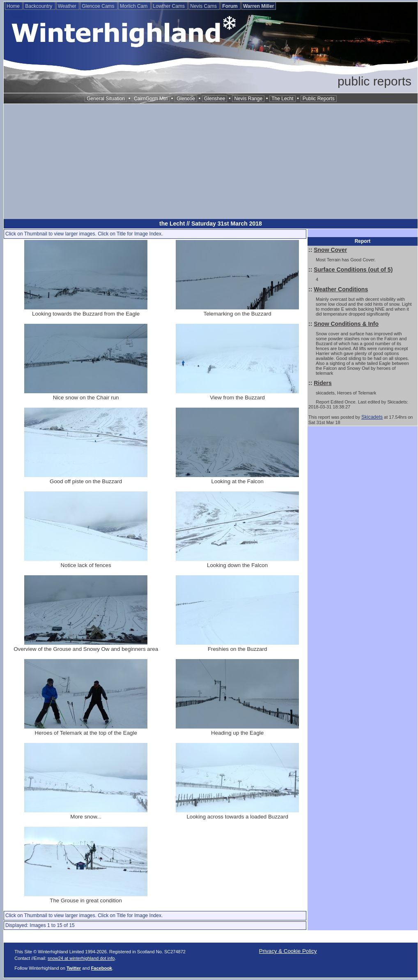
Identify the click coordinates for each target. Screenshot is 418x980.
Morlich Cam (134, 6)
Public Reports (319, 99)
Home (14, 6)
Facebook (102, 968)
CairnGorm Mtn (151, 99)
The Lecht (282, 99)
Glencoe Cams (99, 6)
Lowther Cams (170, 6)
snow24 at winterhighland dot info (81, 958)
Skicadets (372, 417)
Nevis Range (248, 99)
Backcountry (39, 6)
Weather (68, 6)
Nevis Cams (204, 6)
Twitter (74, 968)
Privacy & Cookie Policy (288, 951)
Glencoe (186, 99)
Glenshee (215, 99)
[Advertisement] (211, 161)
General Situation (106, 99)
